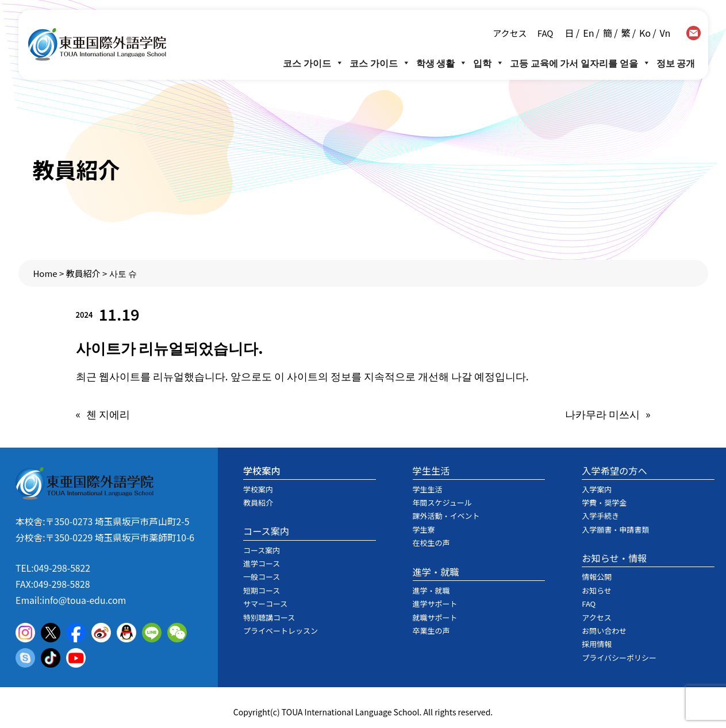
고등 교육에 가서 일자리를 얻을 (580, 63)
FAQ (544, 33)
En (588, 33)
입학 (489, 63)
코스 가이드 (313, 63)
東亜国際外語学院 (97, 45)
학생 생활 (442, 63)
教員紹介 (83, 273)
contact (694, 33)
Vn (665, 33)
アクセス (510, 33)
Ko (645, 33)
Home (45, 273)
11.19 (119, 314)
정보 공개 (676, 63)
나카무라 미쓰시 (602, 414)
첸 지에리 (108, 414)
